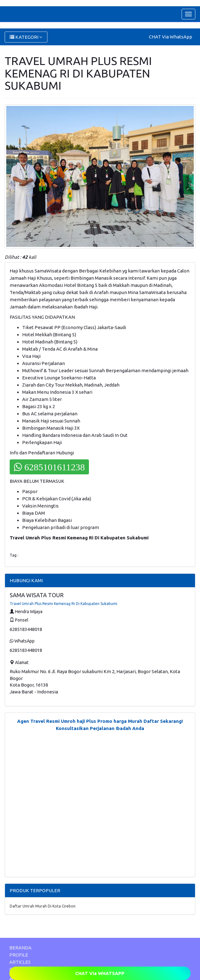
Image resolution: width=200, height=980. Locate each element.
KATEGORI (26, 37)
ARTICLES (20, 962)
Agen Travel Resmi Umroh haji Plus (57, 721)
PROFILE (19, 955)
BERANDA (20, 948)
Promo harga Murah (120, 721)
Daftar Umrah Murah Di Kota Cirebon (43, 906)
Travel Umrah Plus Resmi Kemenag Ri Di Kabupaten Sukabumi (63, 604)
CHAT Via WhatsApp (171, 37)
